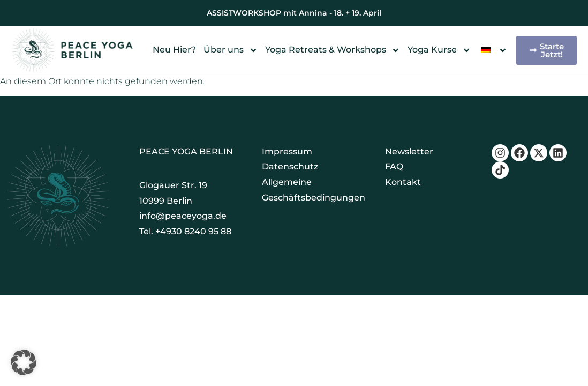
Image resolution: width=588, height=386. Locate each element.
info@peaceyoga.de (183, 216)
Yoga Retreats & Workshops (333, 50)
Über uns (231, 50)
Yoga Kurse (439, 50)
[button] (24, 362)
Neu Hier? (174, 50)
